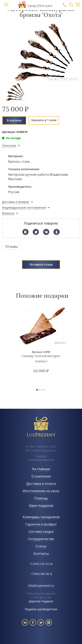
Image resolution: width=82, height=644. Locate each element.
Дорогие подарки (41, 601)
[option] (41, 344)
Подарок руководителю (41, 609)
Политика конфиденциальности (41, 458)
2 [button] (40, 390)
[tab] (11, 247)
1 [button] (38, 390)
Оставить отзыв (41, 264)
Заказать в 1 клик (44, 120)
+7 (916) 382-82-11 (41, 574)
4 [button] (45, 390)
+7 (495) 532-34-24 (41, 564)
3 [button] (43, 390)
